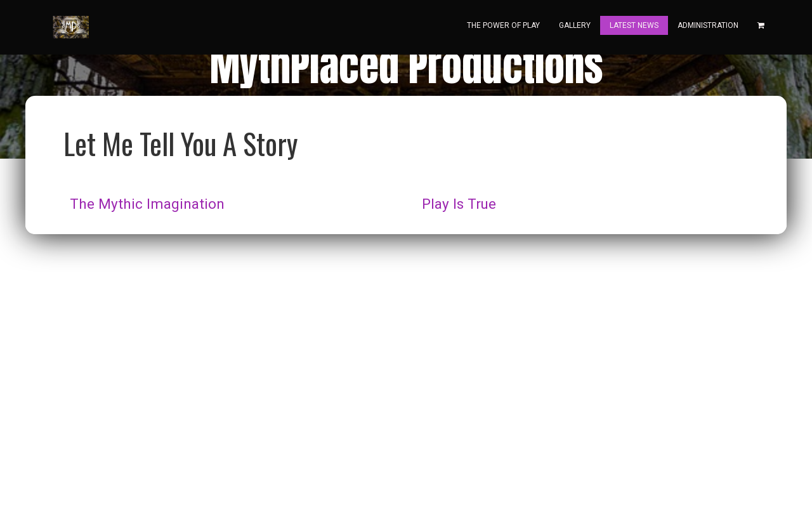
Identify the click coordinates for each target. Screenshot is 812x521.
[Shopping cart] (761, 25)
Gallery (575, 25)
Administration (708, 25)
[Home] (70, 27)
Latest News (634, 25)
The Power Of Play (503, 25)
